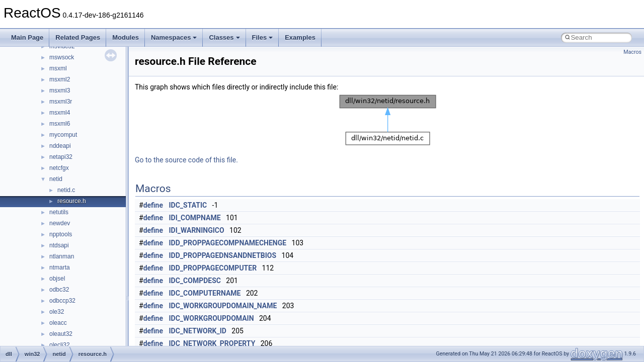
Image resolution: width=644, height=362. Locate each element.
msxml (58, 68)
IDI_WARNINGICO (197, 230)
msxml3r (61, 102)
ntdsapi (59, 245)
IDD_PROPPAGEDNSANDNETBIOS (223, 255)
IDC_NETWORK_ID (198, 331)
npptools (61, 234)
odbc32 (59, 290)
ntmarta (60, 267)
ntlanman (62, 256)
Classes (224, 37)
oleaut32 (61, 334)
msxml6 (60, 124)
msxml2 (60, 79)
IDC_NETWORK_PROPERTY (212, 343)
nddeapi (60, 146)
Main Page (27, 37)
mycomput (63, 135)
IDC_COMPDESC (195, 281)
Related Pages (78, 37)
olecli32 (60, 345)
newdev (60, 223)
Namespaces (174, 37)
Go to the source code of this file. (186, 160)
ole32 (57, 312)
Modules (126, 37)
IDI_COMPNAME (195, 218)
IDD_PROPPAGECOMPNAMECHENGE (228, 243)
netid (56, 179)
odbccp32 (62, 301)
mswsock (62, 57)
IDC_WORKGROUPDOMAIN (212, 318)
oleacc (58, 323)
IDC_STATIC (188, 205)
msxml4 (60, 113)
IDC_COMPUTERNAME (205, 293)
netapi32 (61, 157)
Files (263, 37)
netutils (59, 212)
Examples (300, 37)
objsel (57, 279)
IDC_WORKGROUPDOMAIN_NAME (223, 306)
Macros (632, 52)
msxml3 (60, 90)
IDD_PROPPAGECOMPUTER (213, 268)
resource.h (72, 201)
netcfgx (59, 168)
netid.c (66, 190)
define (153, 205)
